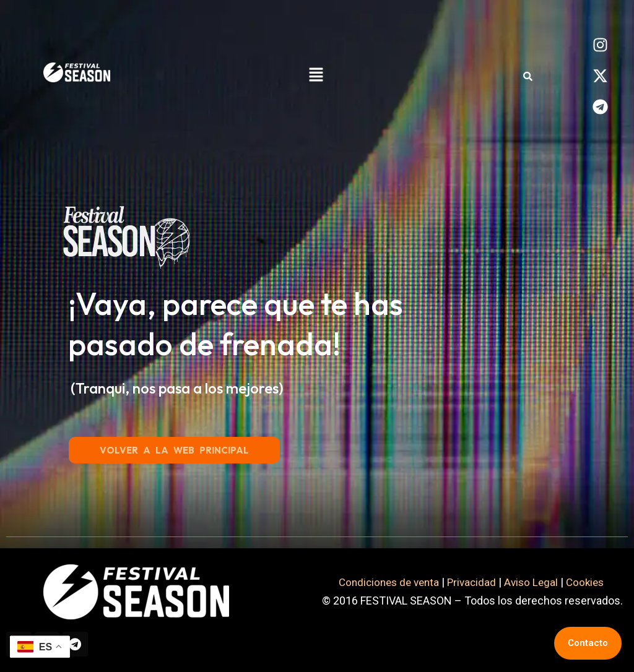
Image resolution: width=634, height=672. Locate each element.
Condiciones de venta (386, 579)
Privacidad (472, 579)
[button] (316, 75)
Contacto (588, 643)
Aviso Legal (534, 579)
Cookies (591, 579)
